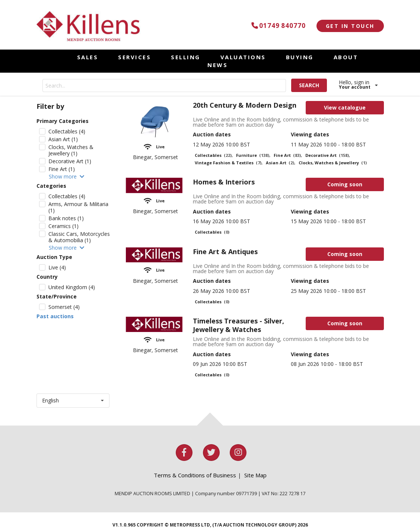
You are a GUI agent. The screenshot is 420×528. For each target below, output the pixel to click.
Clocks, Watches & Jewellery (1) (71, 150)
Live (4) (57, 267)
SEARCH (309, 85)
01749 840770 (277, 26)
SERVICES (134, 57)
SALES (88, 57)
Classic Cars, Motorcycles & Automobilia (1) (79, 237)
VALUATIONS (243, 57)
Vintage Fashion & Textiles (229, 163)
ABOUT (346, 57)
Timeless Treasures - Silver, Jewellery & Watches (238, 325)
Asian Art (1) (63, 139)
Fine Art (288, 155)
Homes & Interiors (224, 182)
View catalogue (345, 108)
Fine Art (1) (62, 169)
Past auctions (55, 316)
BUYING (300, 57)
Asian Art (281, 163)
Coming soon (345, 184)
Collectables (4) (67, 131)
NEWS (217, 65)
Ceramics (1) (63, 226)
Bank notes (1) (66, 218)
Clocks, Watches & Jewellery (333, 163)
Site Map (255, 475)
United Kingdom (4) (72, 287)
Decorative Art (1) (70, 161)
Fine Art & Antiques (225, 252)
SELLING (186, 57)
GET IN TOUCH (350, 26)
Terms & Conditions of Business (195, 475)
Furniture (253, 155)
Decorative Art (328, 155)
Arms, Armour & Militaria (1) (78, 207)
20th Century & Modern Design (245, 105)
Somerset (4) (64, 307)
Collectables (214, 155)
